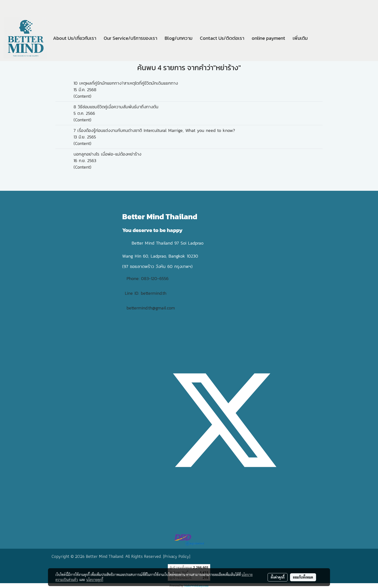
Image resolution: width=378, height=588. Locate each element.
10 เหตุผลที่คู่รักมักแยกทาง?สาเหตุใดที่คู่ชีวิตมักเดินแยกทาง (126, 83)
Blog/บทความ (179, 38)
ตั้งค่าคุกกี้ (278, 577)
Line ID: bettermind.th (146, 293)
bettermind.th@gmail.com (151, 308)
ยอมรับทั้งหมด (303, 577)
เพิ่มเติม (300, 38)
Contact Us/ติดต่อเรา (222, 38)
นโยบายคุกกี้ (95, 580)
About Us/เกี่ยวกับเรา (75, 38)
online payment (268, 38)
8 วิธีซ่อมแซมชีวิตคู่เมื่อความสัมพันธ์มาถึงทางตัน (116, 107)
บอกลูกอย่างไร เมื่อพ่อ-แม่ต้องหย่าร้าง (107, 154)
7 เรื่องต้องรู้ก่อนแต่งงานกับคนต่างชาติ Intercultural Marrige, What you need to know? (154, 130)
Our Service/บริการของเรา (130, 38)
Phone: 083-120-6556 (148, 278)
